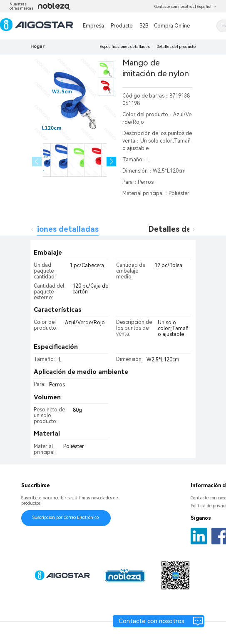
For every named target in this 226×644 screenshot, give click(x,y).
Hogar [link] (37, 46)
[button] (111, 162)
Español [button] (207, 7)
